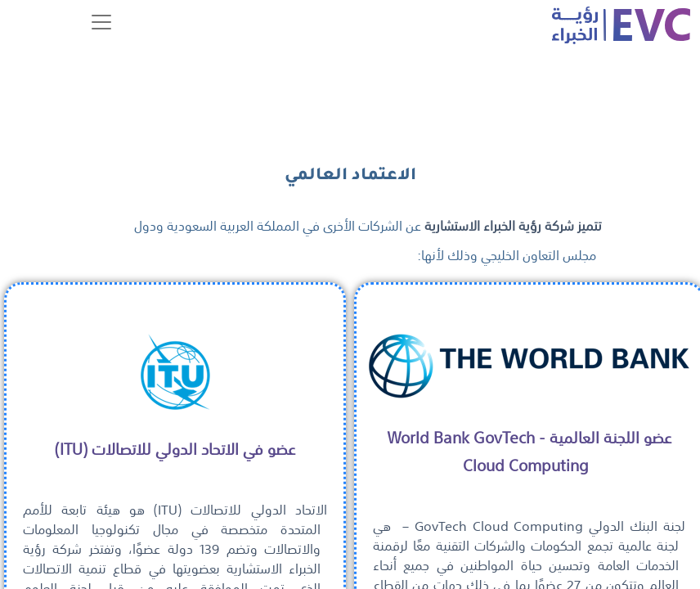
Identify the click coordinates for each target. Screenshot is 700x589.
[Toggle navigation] (101, 22)
